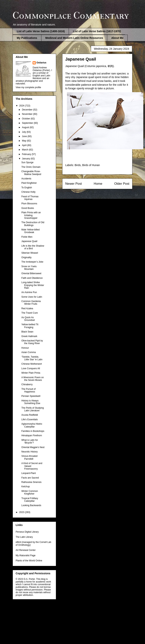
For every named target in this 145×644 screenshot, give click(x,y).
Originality (26, 257)
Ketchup (26, 487)
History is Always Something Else (31, 402)
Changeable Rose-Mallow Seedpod (31, 173)
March (25, 150)
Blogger (92, 618)
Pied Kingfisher (29, 183)
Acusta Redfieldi (30, 415)
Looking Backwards (31, 505)
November (28, 114)
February (27, 154)
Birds (78, 165)
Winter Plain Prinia (31, 373)
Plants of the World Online (29, 561)
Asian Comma (29, 352)
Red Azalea (27, 308)
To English (27, 188)
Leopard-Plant (29, 473)
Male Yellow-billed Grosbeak (30, 231)
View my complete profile (28, 87)
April (25, 145)
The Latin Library (24, 537)
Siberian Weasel (30, 253)
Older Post (122, 184)
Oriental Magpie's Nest (33, 447)
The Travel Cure (30, 313)
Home (98, 184)
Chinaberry (27, 384)
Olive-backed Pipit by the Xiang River (32, 342)
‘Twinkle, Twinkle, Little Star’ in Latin (32, 358)
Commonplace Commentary (71, 16)
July (24, 132)
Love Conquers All (31, 368)
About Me (117, 38)
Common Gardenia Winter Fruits (31, 303)
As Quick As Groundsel (28, 319)
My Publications (27, 38)
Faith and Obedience (32, 278)
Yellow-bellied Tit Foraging (30, 326)
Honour (25, 348)
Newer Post (74, 184)
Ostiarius (41, 63)
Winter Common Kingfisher (30, 492)
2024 (22, 106)
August (26, 127)
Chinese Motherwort (32, 364)
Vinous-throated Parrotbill (29, 457)
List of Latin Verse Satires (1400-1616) (41, 31)
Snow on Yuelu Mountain (29, 268)
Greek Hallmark (29, 336)
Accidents (26, 179)
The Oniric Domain (31, 167)
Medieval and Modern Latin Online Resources (74, 38)
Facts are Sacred (30, 478)
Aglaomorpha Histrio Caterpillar (32, 425)
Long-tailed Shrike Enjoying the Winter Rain (33, 285)
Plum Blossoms (29, 204)
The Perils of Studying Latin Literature (33, 409)
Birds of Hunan (91, 165)
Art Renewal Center (26, 550)
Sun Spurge (27, 162)
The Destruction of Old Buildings (33, 224)
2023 (22, 512)
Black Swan (27, 332)
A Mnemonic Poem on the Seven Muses (33, 379)
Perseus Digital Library (27, 532)
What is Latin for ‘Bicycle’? (30, 441)
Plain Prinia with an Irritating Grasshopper (31, 215)
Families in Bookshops (33, 431)
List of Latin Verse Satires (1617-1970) (97, 31)
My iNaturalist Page (26, 555)
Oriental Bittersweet (31, 273)
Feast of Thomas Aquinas (30, 198)
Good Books (28, 208)
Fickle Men (27, 237)
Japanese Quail (29, 241)
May (24, 141)
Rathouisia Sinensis (31, 482)
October (26, 119)
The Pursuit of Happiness (29, 390)
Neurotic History (29, 452)
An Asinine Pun (29, 292)
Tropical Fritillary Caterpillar (30, 500)
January (26, 159)
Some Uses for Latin (32, 297)
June (25, 136)
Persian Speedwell (31, 396)
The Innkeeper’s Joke (32, 262)
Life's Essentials (30, 419)
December (28, 110)
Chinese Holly (28, 192)
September (28, 123)
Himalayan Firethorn (32, 435)
